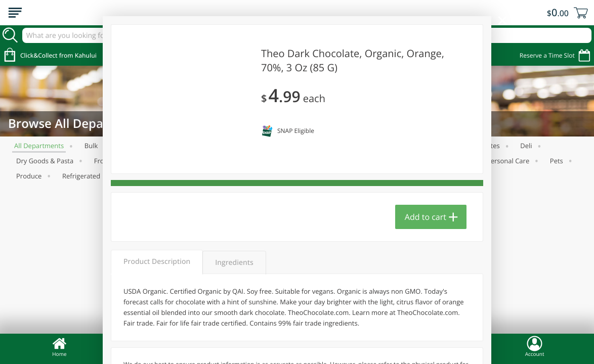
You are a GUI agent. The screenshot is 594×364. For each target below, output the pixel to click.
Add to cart (426, 217)
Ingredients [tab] (234, 263)
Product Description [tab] (157, 262)
